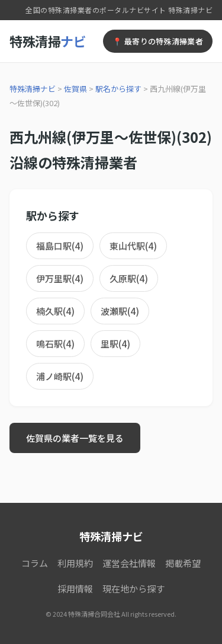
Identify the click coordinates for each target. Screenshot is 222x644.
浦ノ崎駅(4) (60, 376)
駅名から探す (118, 89)
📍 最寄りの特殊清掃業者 (158, 41)
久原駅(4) (129, 278)
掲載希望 (183, 563)
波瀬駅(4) (120, 311)
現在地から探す (133, 589)
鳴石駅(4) (55, 344)
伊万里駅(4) (60, 278)
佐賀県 (75, 89)
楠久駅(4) (55, 311)
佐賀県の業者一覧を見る (75, 438)
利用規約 (75, 563)
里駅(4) (115, 344)
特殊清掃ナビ (33, 89)
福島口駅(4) (60, 246)
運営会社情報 (129, 563)
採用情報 (75, 589)
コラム (35, 563)
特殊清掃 (48, 41)
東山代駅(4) (133, 246)
